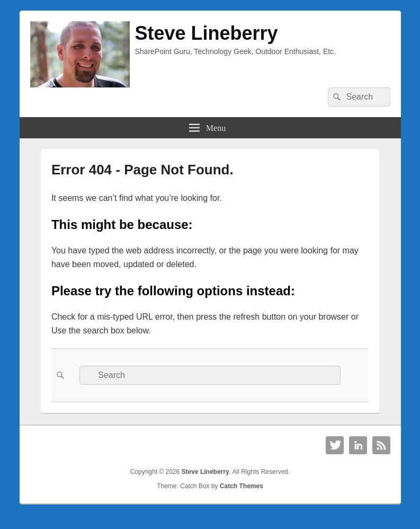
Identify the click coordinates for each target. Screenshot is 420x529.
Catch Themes (242, 486)
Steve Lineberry (207, 33)
